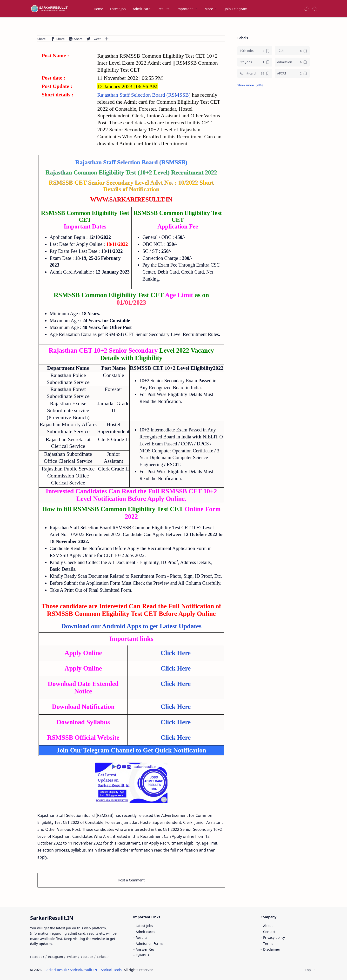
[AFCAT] (292, 73)
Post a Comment (131, 880)
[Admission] (292, 62)
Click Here (176, 653)
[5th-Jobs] (255, 62)
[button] (306, 9)
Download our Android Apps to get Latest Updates (131, 626)
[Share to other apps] (107, 39)
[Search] (314, 9)
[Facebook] (37, 957)
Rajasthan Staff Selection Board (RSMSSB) (145, 95)
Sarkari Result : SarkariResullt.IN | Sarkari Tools (83, 970)
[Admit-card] (255, 73)
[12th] (292, 51)
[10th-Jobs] (255, 51)
